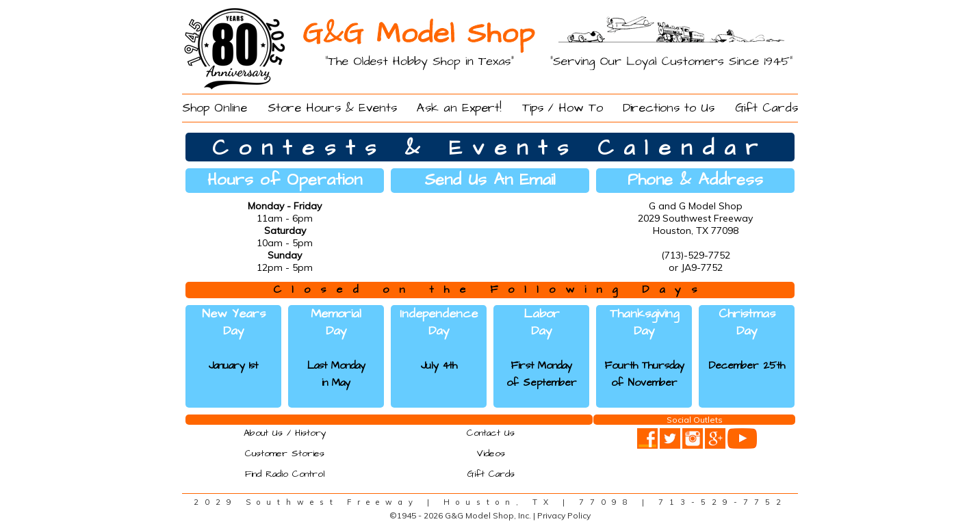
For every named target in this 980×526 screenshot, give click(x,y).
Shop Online (215, 108)
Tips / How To (563, 108)
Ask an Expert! (459, 108)
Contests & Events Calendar (490, 148)
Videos (491, 453)
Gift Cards (766, 108)
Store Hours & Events (332, 108)
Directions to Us (669, 108)
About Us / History (285, 433)
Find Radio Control (285, 474)
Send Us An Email (490, 180)
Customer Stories (285, 453)
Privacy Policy (564, 515)
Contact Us (491, 433)
